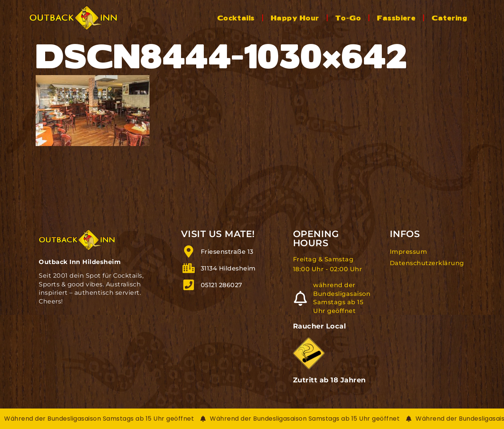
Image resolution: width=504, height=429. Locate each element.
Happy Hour (295, 17)
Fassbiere (396, 17)
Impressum (409, 252)
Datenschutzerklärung (427, 263)
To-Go (348, 17)
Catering (449, 17)
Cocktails (236, 17)
